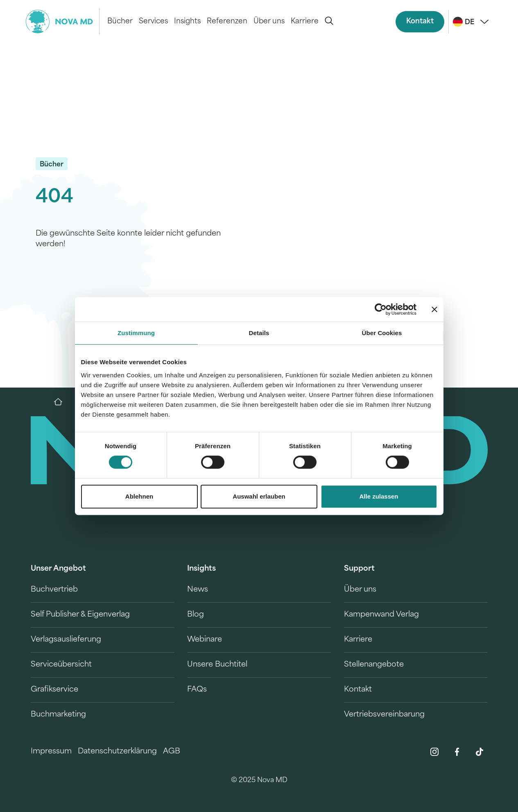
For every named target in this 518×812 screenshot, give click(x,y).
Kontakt (420, 22)
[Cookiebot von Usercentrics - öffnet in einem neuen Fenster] (381, 309)
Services (153, 22)
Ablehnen (139, 496)
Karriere (305, 22)
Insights (187, 22)
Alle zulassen (379, 496)
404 (54, 198)
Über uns (269, 22)
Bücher (120, 22)
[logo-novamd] (63, 22)
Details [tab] (259, 333)
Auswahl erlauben (259, 496)
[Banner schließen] (434, 309)
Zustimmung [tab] (136, 333)
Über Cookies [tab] (382, 333)
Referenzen (227, 22)
